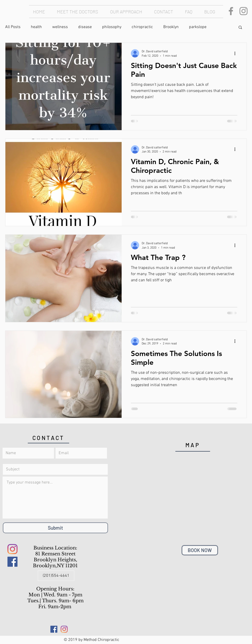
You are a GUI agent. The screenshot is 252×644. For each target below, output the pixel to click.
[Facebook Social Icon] (12, 562)
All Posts (13, 27)
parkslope (198, 27)
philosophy (112, 27)
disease (85, 27)
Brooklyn (171, 27)
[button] (240, 28)
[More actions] (237, 53)
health (36, 27)
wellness (60, 27)
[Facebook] (231, 11)
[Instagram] (244, 11)
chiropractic (142, 27)
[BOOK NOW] (200, 550)
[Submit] (55, 528)
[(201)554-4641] (56, 576)
